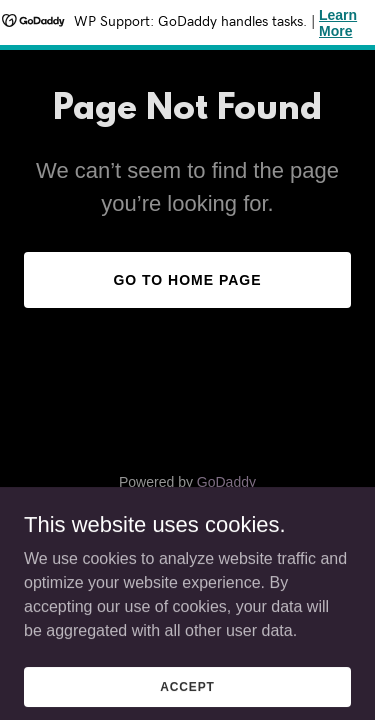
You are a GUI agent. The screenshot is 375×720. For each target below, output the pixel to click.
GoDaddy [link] (226, 482)
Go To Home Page (187, 280)
